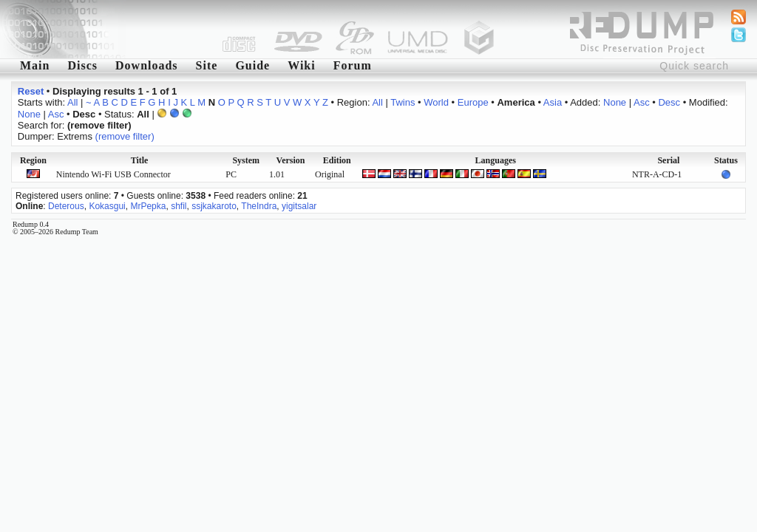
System (246, 160)
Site (207, 65)
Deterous (66, 206)
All (72, 102)
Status (726, 160)
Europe (473, 102)
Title (140, 160)
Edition (337, 160)
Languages (496, 160)
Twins (403, 102)
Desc (669, 102)
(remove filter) (125, 136)
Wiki (302, 65)
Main (35, 65)
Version (291, 160)
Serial (668, 160)
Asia (553, 102)
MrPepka (148, 206)
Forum (353, 65)
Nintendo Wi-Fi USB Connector (113, 174)
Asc (642, 102)
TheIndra (259, 206)
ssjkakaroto (214, 206)
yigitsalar (299, 206)
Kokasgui (107, 206)
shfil (179, 206)
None (615, 102)
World (436, 102)
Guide (252, 65)
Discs (82, 65)
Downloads (147, 65)
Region (33, 160)
